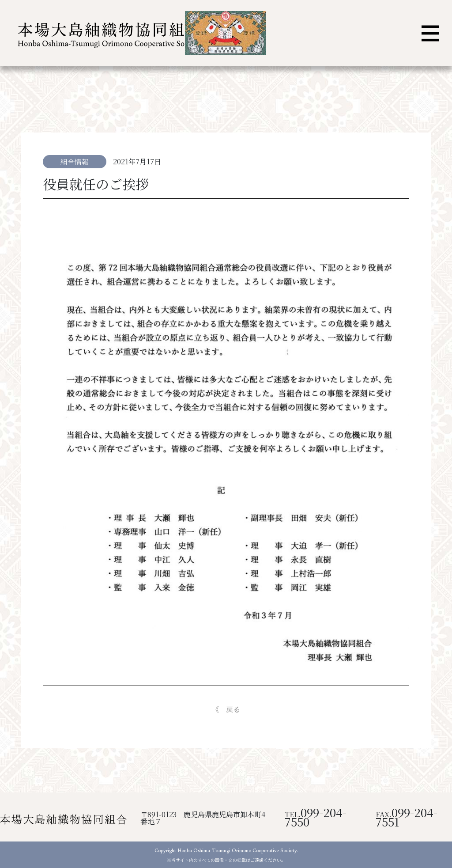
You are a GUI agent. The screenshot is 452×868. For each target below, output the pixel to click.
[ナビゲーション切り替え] (430, 33)
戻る (233, 709)
